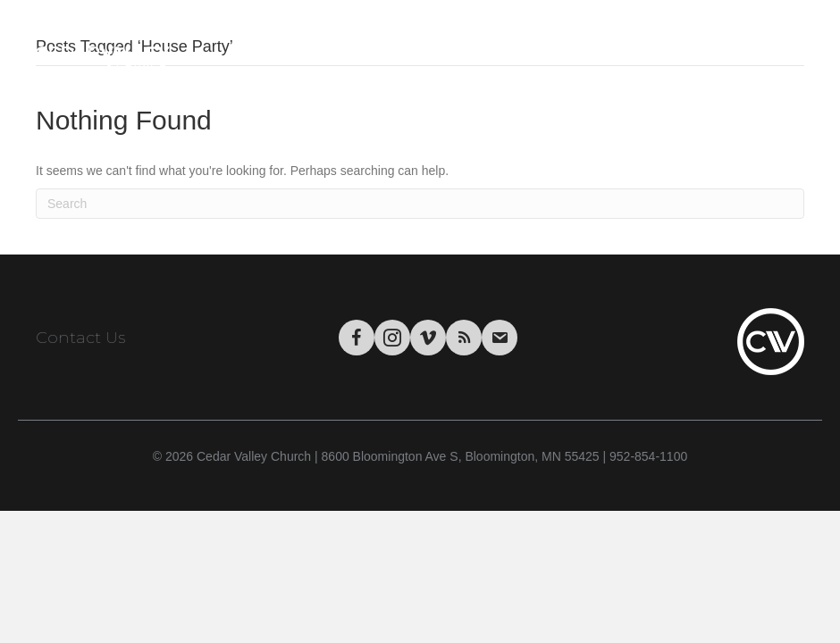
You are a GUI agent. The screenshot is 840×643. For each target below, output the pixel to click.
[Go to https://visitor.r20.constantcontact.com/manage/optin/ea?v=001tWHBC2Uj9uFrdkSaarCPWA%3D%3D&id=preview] (500, 338)
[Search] (420, 204)
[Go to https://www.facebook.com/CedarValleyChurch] (357, 338)
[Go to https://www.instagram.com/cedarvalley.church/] (392, 338)
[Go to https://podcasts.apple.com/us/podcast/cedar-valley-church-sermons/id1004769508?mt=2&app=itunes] (464, 338)
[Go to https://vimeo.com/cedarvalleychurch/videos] (428, 338)
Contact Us (80, 338)
